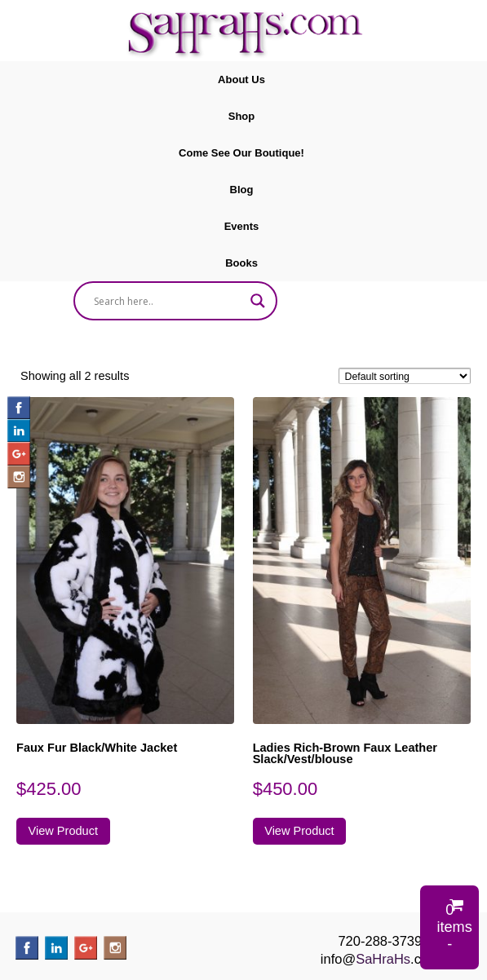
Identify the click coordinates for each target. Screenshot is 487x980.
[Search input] (168, 301)
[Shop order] (405, 375)
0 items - (454, 927)
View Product (63, 831)
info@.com (380, 959)
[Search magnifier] (258, 301)
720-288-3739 (380, 941)
